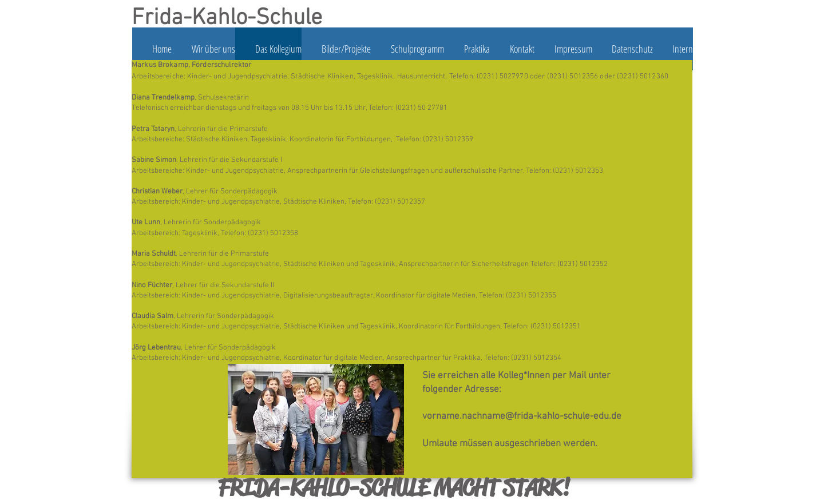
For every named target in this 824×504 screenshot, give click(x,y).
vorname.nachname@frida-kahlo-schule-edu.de (522, 416)
